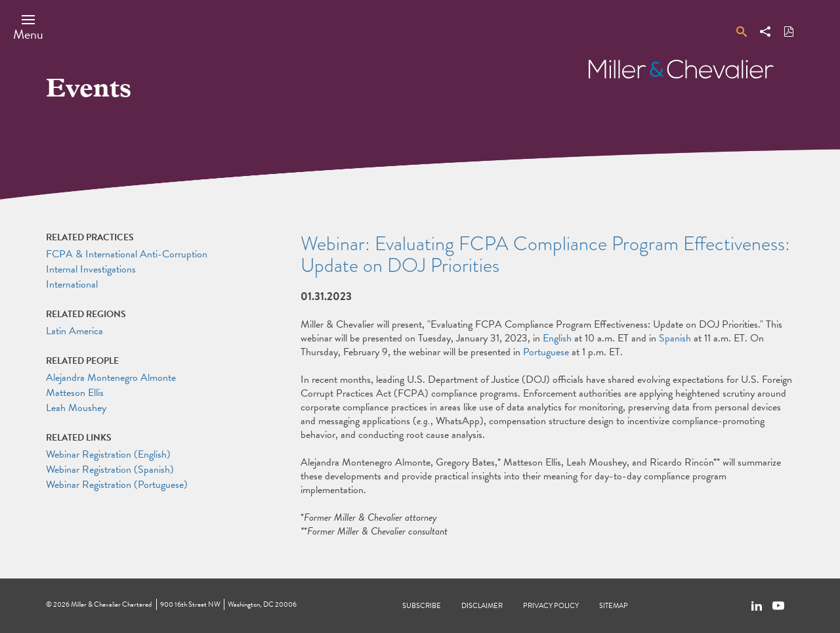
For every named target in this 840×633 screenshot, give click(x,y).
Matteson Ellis (75, 393)
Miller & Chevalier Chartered (111, 604)
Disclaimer (482, 606)
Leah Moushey (76, 408)
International (72, 284)
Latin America (74, 331)
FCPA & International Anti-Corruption (127, 254)
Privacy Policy (551, 606)
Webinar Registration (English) (108, 454)
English (557, 338)
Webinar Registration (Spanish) (110, 469)
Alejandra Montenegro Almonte (111, 378)
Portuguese (546, 352)
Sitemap (614, 606)
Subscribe (422, 606)
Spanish (675, 338)
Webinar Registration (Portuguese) (117, 485)
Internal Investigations (91, 269)
